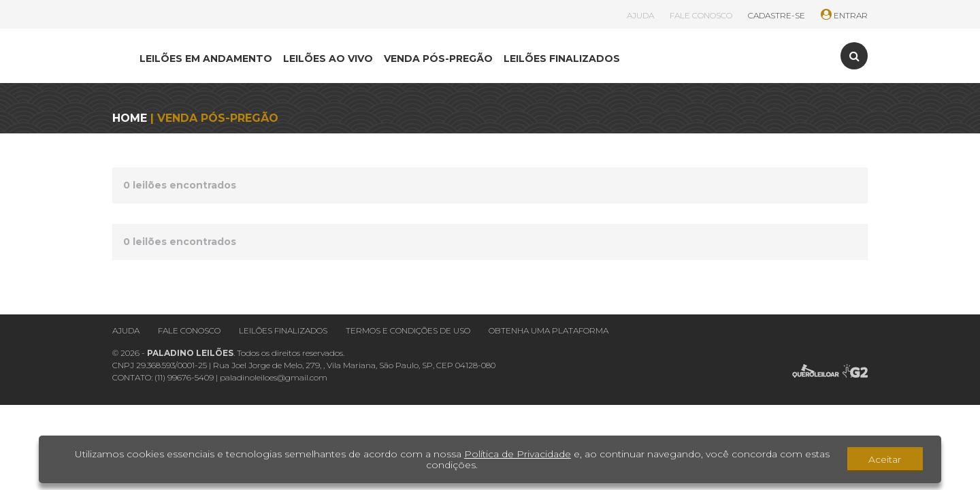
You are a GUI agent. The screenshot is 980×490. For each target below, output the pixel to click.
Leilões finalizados (283, 330)
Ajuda (126, 330)
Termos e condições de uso (408, 330)
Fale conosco (189, 330)
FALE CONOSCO (701, 15)
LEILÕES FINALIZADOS (562, 59)
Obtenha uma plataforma (549, 330)
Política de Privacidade (518, 454)
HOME (130, 118)
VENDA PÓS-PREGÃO (438, 59)
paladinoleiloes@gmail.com (274, 377)
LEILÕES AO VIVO (328, 59)
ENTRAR (844, 15)
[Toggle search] (854, 56)
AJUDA (640, 15)
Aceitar (885, 459)
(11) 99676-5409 (184, 377)
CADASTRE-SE (777, 15)
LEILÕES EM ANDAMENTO (206, 59)
